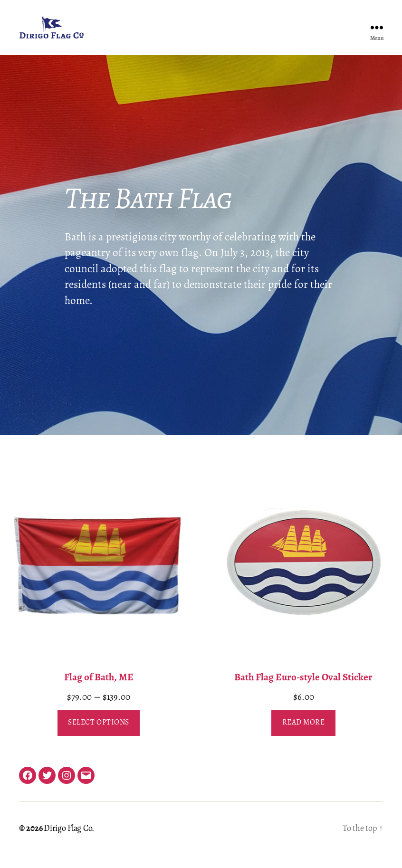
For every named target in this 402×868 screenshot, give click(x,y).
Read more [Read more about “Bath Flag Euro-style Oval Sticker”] (304, 737)
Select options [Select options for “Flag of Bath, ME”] (98, 737)
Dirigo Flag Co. (69, 843)
